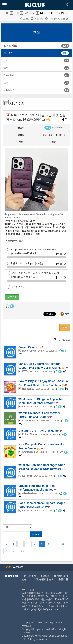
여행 (6, 60)
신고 (67, 314)
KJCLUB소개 (29, 576)
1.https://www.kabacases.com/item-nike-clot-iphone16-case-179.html (32, 250)
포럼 (17, 13)
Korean (8, 567)
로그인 (24, 19)
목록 (65, 328)
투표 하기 (12, 297)
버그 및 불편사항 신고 (42, 579)
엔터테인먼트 (11, 90)
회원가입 (37, 19)
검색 (36, 534)
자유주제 (30, 13)
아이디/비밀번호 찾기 (58, 19)
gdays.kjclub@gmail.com (45, 609)
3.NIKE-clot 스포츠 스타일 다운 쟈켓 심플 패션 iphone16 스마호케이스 (33, 273)
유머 (6, 68)
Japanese (18, 567)
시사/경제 (9, 75)
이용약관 (45, 576)
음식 (6, 83)
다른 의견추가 (16, 287)
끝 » (22, 551)
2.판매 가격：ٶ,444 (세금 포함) (25, 263)
